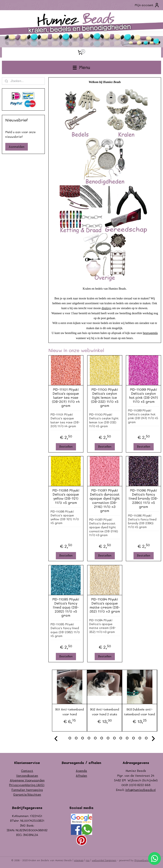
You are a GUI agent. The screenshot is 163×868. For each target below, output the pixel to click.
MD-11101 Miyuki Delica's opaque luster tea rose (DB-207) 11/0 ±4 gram (66, 397)
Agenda (81, 771)
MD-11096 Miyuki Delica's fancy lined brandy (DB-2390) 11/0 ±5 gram (144, 499)
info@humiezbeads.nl (140, 790)
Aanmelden (17, 147)
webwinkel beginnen (104, 860)
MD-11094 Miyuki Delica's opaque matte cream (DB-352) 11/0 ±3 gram (105, 605)
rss (88, 860)
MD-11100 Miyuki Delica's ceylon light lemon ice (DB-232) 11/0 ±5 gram (105, 397)
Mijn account (147, 5)
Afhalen (81, 776)
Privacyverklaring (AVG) (27, 785)
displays (107, 308)
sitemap (79, 860)
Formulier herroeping (27, 790)
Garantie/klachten (27, 794)
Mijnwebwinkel (143, 860)
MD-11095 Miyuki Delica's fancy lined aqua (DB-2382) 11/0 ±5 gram (66, 607)
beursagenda (150, 333)
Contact (27, 771)
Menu (81, 67)
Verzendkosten (27, 776)
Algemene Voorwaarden (27, 780)
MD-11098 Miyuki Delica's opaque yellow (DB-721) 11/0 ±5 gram (66, 497)
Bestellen (66, 447)
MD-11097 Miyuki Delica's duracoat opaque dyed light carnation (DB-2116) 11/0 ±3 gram (105, 501)
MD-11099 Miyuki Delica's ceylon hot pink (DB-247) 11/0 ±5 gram (144, 395)
